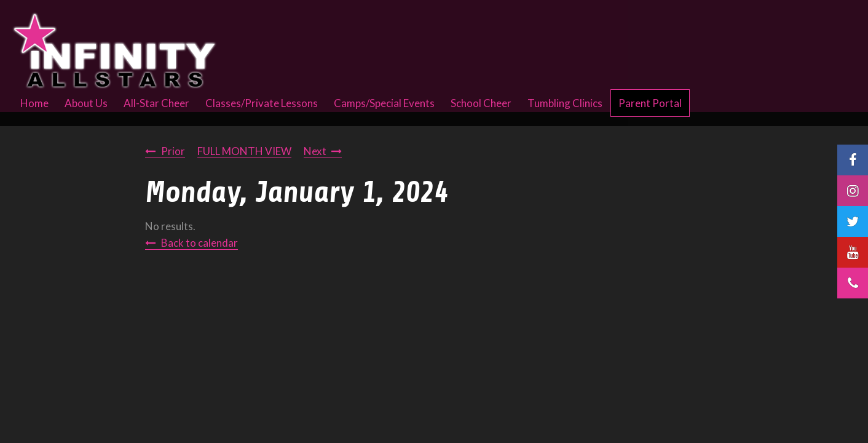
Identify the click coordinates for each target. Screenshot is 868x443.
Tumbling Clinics (565, 103)
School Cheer (481, 103)
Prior (173, 151)
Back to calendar (199, 243)
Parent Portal (650, 103)
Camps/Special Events (384, 103)
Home (34, 103)
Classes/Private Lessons (262, 103)
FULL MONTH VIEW (244, 151)
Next (315, 151)
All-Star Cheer (156, 103)
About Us (86, 103)
